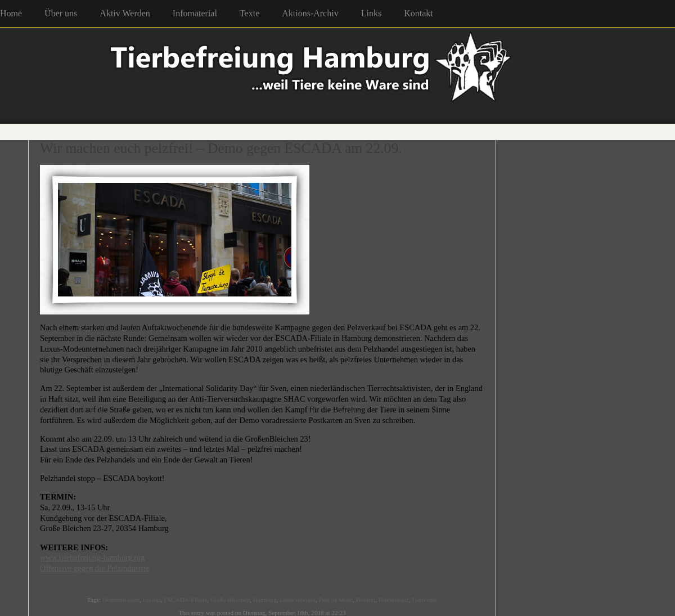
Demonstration (121, 600)
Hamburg (265, 600)
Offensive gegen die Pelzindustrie (94, 568)
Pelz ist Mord (335, 600)
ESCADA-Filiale (185, 600)
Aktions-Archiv (310, 13)
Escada (152, 600)
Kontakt (418, 13)
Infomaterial (195, 13)
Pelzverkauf (393, 600)
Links (371, 13)
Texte (249, 13)
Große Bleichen (230, 600)
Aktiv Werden (125, 13)
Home (11, 13)
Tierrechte (425, 600)
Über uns (61, 13)
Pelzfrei (365, 600)
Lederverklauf (298, 600)
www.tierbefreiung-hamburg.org (92, 557)
